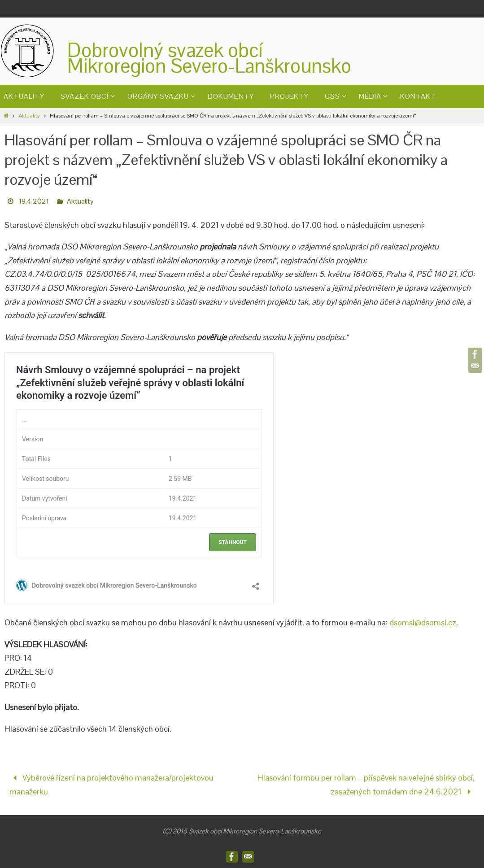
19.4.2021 (34, 201)
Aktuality (29, 116)
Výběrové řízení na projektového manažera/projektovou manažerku (111, 785)
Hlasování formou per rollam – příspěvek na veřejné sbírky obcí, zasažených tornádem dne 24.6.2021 (366, 785)
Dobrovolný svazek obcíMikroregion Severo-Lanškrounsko (209, 58)
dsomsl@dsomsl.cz (423, 622)
